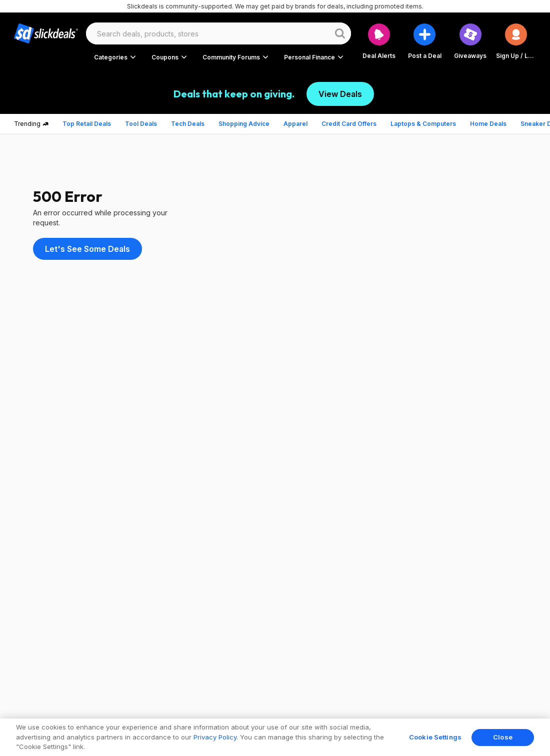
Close (503, 737)
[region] (275, 737)
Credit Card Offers (349, 124)
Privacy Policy (215, 737)
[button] (516, 41)
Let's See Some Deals (87, 249)
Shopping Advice (244, 124)
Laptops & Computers (423, 124)
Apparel (295, 124)
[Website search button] (340, 33)
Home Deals (488, 124)
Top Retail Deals (87, 124)
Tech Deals (188, 124)
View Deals (340, 94)
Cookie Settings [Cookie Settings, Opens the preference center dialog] (435, 737)
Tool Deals (141, 124)
